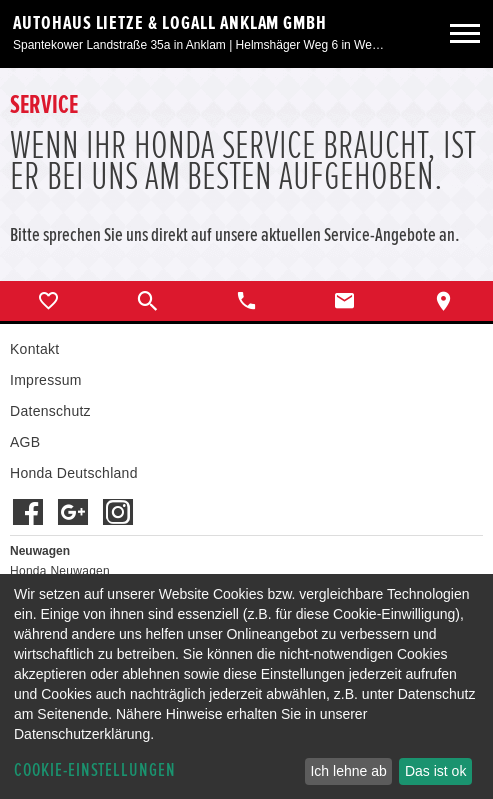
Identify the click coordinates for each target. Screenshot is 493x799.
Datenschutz (50, 411)
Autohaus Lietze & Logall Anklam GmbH (170, 23)
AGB (25, 442)
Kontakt (34, 349)
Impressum (46, 380)
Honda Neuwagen (60, 571)
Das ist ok (435, 771)
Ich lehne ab (348, 771)
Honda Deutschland (74, 473)
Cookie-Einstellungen (95, 770)
